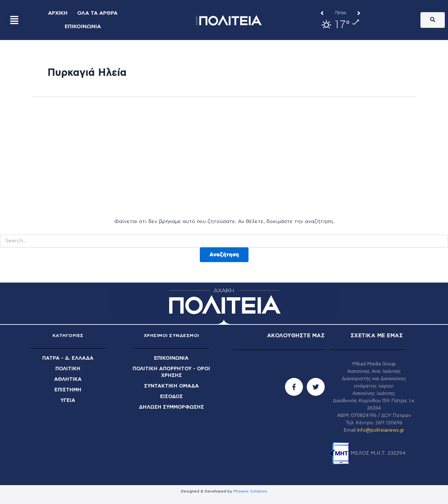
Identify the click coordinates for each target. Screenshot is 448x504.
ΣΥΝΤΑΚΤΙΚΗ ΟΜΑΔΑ (171, 385)
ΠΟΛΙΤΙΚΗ (68, 368)
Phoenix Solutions (250, 491)
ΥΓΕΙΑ (68, 399)
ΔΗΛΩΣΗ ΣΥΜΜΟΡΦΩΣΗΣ (171, 405)
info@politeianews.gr (381, 430)
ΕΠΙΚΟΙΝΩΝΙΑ (171, 358)
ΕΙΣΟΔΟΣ (171, 395)
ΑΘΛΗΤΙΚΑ (68, 379)
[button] (14, 20)
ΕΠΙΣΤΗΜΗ (68, 389)
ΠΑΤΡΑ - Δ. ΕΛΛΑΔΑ (68, 358)
